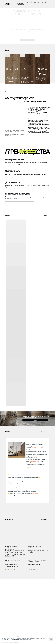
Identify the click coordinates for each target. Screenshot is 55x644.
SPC (23, 69)
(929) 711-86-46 (10, 621)
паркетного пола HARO (37, 448)
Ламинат (8, 592)
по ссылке (35, 494)
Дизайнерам (36, 617)
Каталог (8, 588)
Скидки (7, 603)
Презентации (36, 601)
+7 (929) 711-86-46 (34, 564)
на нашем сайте (33, 461)
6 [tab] (33, 85)
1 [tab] (19, 85)
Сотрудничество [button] (20, 5)
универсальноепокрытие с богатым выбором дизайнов (42, 79)
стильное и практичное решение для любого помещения (12, 79)
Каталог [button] (18, 2)
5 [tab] (30, 85)
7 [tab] (36, 85)
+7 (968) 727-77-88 (11, 567)
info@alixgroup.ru (11, 622)
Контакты (19, 6)
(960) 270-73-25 (10, 619)
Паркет (7, 591)
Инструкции (36, 594)
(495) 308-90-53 (10, 617)
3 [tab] (25, 85)
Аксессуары (8, 601)
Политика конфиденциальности (8, 641)
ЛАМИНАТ (12, 69)
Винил (7, 596)
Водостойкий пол (10, 599)
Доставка (35, 591)
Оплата (34, 592)
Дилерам (35, 619)
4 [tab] (27, 85)
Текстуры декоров (37, 623)
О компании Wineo (37, 606)
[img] (8, 4)
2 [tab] (22, 85)
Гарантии (35, 596)
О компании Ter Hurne (38, 608)
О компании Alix (37, 603)
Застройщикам (36, 621)
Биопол (7, 598)
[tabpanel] (13, 69)
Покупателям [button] (20, 3)
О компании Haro (37, 605)
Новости (35, 599)
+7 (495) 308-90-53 (11, 564)
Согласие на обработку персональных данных (10, 642)
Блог (34, 598)
